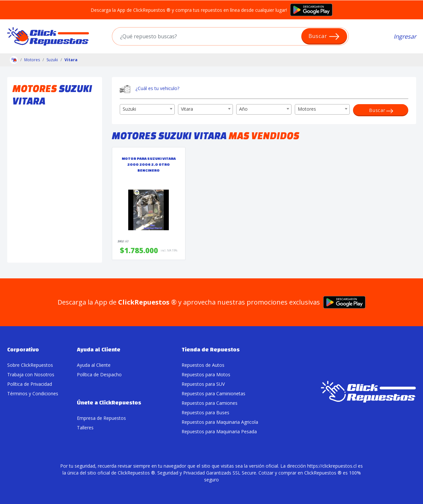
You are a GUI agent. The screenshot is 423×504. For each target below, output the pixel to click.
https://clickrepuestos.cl (332, 466)
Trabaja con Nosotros (31, 374)
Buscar (324, 37)
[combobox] (147, 109)
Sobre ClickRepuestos (30, 365)
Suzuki (52, 60)
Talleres (85, 428)
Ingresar (405, 36)
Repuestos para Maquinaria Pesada (219, 431)
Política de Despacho (99, 374)
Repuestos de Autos (203, 365)
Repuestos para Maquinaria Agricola (220, 422)
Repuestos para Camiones (210, 403)
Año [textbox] (243, 109)
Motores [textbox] (307, 109)
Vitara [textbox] (187, 109)
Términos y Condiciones (33, 393)
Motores (32, 60)
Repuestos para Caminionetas (213, 393)
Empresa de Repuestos (101, 418)
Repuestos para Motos (206, 374)
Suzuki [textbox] (129, 109)
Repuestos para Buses (205, 412)
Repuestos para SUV (203, 384)
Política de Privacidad (30, 384)
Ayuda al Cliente (94, 365)
